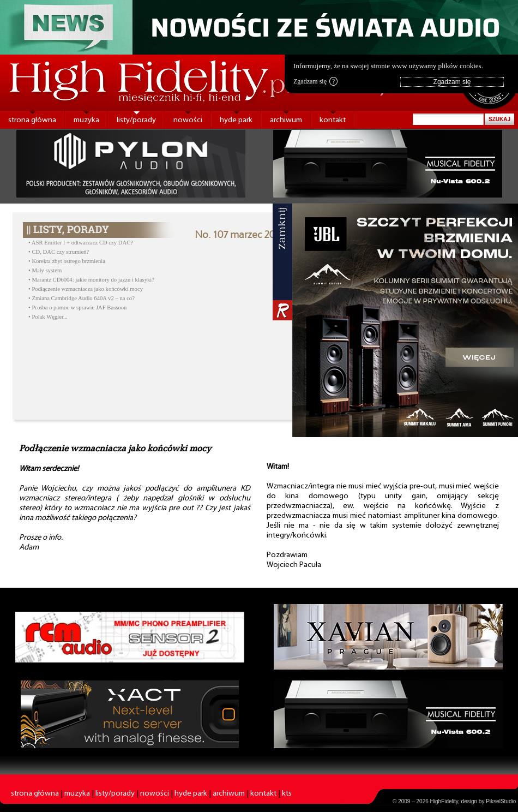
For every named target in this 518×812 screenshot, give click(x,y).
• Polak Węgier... (48, 317)
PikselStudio (501, 801)
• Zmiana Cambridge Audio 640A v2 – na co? (82, 298)
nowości (188, 120)
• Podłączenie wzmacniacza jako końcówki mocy (86, 289)
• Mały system (45, 270)
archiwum (286, 120)
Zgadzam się (315, 81)
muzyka (86, 120)
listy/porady (136, 120)
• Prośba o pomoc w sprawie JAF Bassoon (77, 308)
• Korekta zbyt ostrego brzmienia (67, 261)
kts (287, 794)
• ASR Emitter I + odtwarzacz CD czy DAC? (81, 243)
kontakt (333, 120)
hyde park (236, 120)
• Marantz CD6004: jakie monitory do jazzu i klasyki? (91, 280)
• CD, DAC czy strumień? (59, 252)
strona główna (32, 120)
